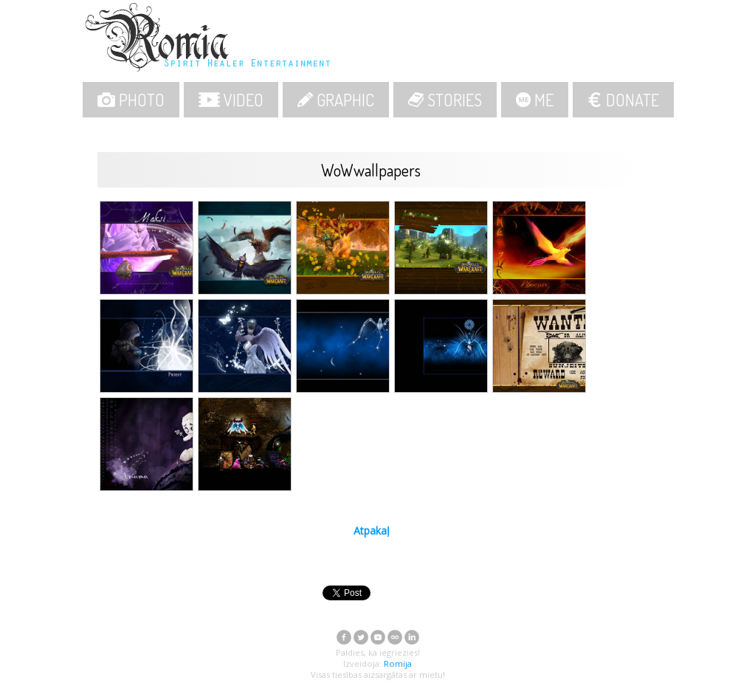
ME (535, 100)
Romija (398, 663)
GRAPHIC (336, 100)
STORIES (445, 100)
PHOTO (131, 100)
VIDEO (231, 100)
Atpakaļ (372, 531)
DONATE (623, 100)
